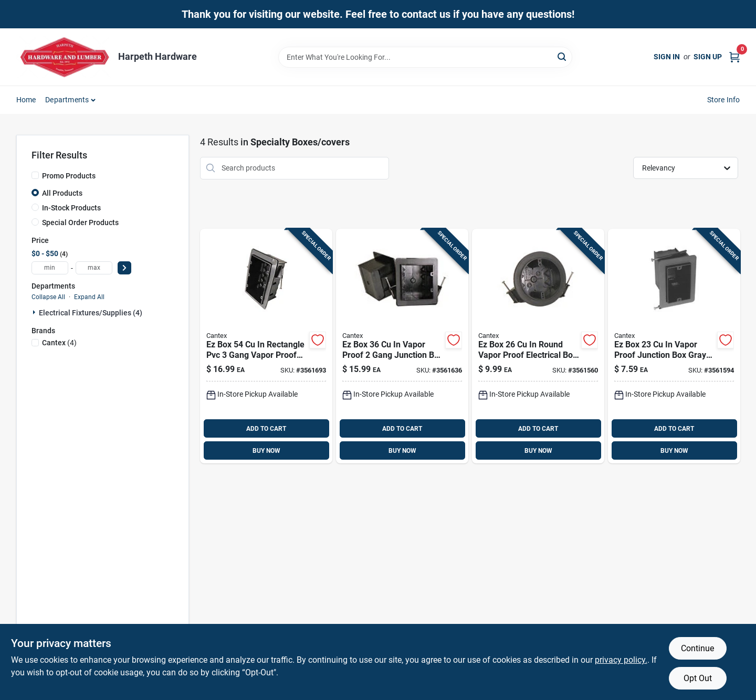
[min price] (50, 268)
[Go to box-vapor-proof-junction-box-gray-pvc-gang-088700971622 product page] (674, 346)
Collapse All (48, 297)
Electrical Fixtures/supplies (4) (91, 313)
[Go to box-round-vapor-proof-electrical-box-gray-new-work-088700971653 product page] (538, 346)
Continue (697, 648)
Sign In (667, 57)
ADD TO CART (266, 429)
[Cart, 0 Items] (734, 57)
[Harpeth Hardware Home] (64, 57)
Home (26, 100)
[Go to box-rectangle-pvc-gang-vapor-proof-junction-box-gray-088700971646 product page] (266, 346)
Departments (67, 100)
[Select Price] (124, 268)
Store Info (724, 100)
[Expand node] (35, 312)
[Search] (563, 56)
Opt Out (698, 678)
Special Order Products (80, 222)
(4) (59, 343)
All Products (62, 193)
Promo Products (69, 176)
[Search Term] (425, 57)
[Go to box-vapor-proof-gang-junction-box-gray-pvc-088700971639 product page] (402, 346)
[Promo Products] (35, 175)
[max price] (94, 268)
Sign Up (708, 57)
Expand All (89, 297)
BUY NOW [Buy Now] (266, 451)
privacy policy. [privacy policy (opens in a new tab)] (621, 660)
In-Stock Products (71, 208)
